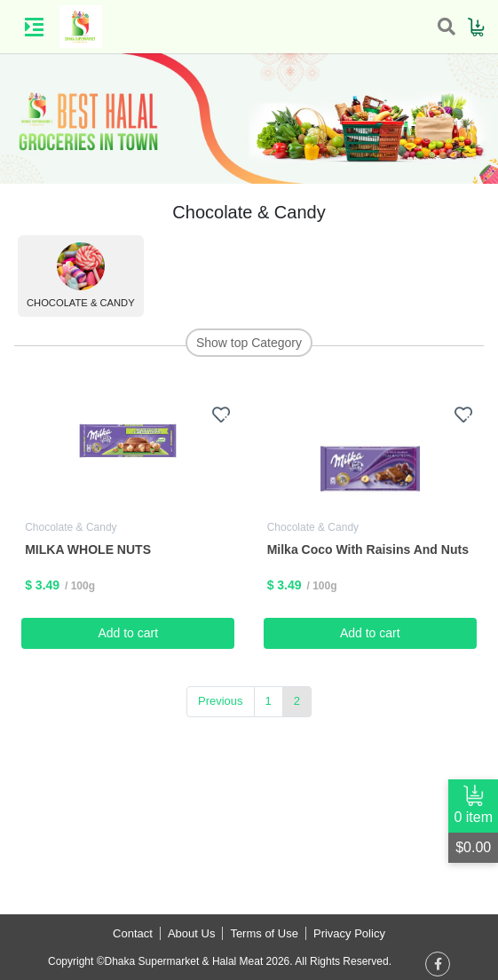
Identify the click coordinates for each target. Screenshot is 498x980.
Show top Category (249, 343)
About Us (191, 933)
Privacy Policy (349, 933)
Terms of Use (264, 933)
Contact (133, 933)
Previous (221, 701)
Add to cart (128, 633)
